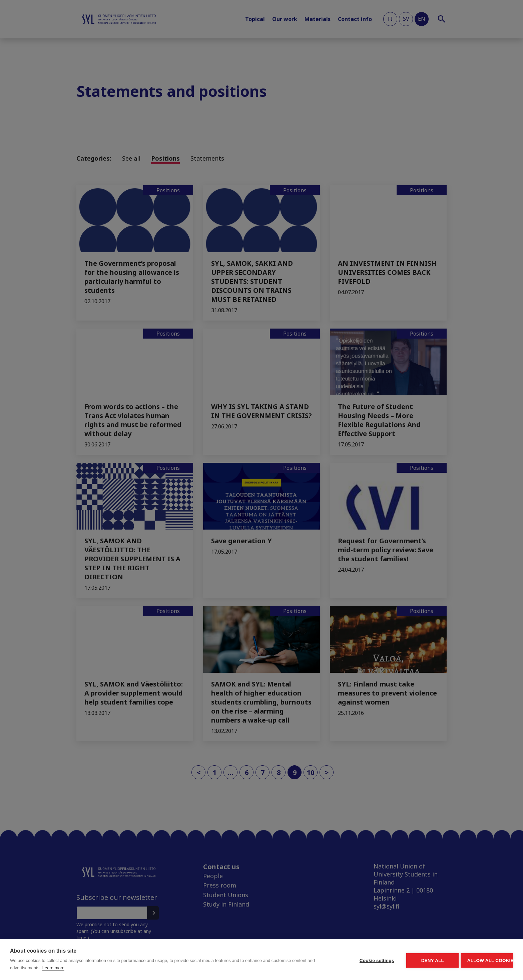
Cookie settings (313, 960)
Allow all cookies (474, 960)
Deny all (394, 960)
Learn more (124, 968)
